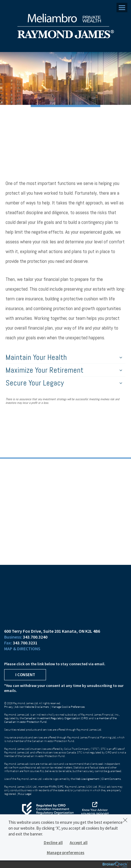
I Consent (25, 675)
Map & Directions (22, 649)
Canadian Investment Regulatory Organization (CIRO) (56, 718)
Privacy (9, 707)
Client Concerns (111, 779)
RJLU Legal (25, 794)
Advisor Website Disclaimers (32, 707)
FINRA (53, 787)
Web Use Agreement (88, 779)
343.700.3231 (25, 643)
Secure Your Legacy (64, 383)
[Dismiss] (125, 820)
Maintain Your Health (64, 357)
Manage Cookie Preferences (68, 707)
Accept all (79, 843)
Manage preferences (66, 853)
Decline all (53, 843)
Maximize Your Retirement (64, 370)
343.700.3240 (35, 637)
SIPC (61, 787)
